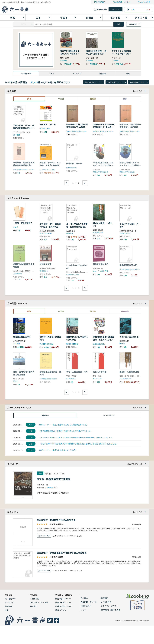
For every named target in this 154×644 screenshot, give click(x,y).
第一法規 (17, 135)
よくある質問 (145, 2)
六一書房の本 (10, 599)
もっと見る (138, 91)
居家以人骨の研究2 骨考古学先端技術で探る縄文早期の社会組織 (96, 54)
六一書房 (64, 60)
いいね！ (44, 536)
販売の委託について (92, 82)
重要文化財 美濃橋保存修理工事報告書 (56, 520)
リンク (83, 610)
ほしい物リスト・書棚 (39, 603)
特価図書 (8, 606)
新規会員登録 (102, 9)
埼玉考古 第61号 (49, 124)
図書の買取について (137, 82)
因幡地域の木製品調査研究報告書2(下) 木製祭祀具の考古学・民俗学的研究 (77, 128)
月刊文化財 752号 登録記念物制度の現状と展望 (24, 128)
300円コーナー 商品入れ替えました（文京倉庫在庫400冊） (63, 425)
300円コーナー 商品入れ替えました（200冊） (58, 450)
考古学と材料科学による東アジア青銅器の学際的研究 (70, 54)
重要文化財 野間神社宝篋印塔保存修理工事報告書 (62, 553)
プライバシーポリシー (109, 606)
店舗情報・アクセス (123, 2)
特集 (7, 610)
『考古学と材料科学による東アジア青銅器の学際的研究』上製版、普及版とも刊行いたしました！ (78, 444)
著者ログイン (61, 610)
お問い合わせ (86, 606)
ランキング (9, 603)
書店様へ (34, 606)
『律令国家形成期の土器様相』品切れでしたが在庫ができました (65, 431)
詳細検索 (133, 24)
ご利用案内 (101, 2)
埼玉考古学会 (45, 129)
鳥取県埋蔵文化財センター (77, 131)
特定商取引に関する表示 (110, 610)
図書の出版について (115, 82)
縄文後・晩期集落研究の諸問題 (54, 479)
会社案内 (84, 598)
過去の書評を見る (135, 464)
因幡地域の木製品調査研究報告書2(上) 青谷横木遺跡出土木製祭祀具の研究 (103, 128)
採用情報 (104, 598)
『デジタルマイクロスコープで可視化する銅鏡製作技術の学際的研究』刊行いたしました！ (76, 437)
